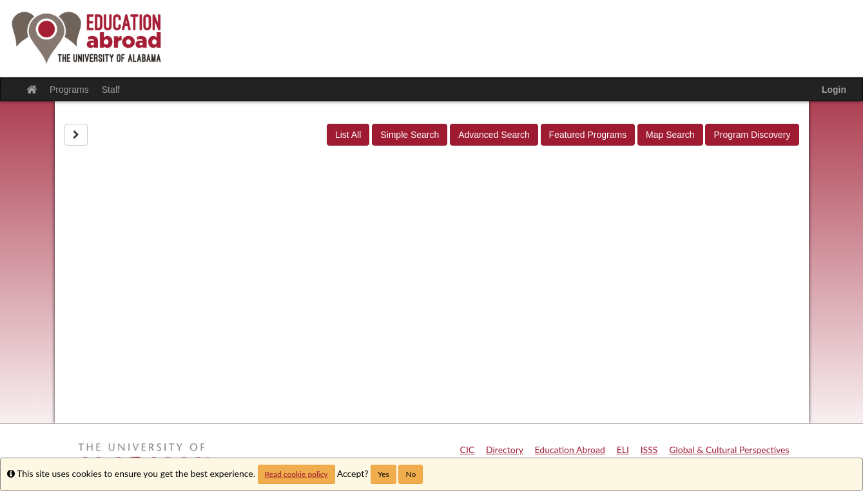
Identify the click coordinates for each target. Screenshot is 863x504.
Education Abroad (570, 450)
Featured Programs (588, 135)
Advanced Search (494, 135)
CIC (468, 450)
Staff (111, 90)
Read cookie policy (296, 474)
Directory (505, 450)
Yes (383, 474)
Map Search (670, 135)
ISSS (649, 450)
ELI (623, 450)
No (411, 474)
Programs (69, 90)
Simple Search (410, 135)
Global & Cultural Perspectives (729, 450)
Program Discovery (752, 135)
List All (348, 135)
